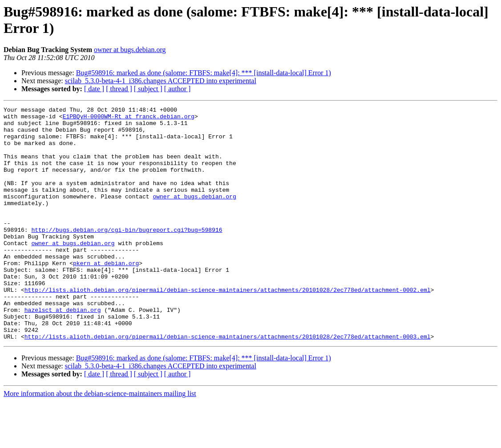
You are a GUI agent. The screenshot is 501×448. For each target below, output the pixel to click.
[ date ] (94, 89)
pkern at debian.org (106, 295)
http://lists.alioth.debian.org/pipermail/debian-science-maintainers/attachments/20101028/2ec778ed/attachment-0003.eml (228, 383)
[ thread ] (119, 89)
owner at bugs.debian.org (130, 50)
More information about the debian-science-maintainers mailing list (100, 440)
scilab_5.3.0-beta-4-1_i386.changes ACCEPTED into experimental (161, 81)
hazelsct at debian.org (63, 351)
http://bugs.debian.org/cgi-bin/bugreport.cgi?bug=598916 (127, 255)
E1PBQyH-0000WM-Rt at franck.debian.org (129, 119)
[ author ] (178, 89)
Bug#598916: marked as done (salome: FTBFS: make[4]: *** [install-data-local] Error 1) (204, 73)
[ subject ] (148, 89)
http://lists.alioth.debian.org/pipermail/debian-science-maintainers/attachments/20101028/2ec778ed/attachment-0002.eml (228, 327)
